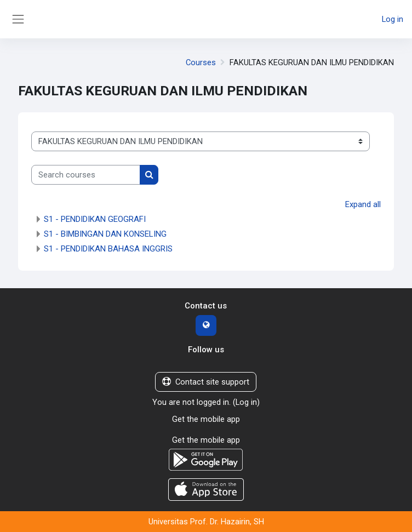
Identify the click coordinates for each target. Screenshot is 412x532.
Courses (201, 62)
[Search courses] (86, 175)
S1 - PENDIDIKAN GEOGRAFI (95, 219)
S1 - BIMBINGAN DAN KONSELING (105, 234)
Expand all (363, 204)
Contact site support (206, 382)
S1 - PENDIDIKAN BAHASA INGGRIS (108, 249)
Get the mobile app (206, 419)
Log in (393, 19)
